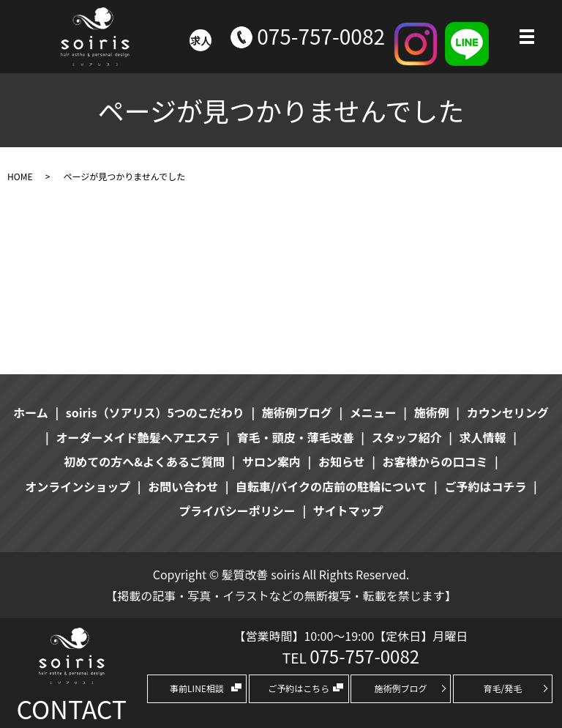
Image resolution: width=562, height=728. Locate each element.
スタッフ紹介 (407, 437)
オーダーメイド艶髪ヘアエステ (137, 437)
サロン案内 (271, 461)
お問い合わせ (183, 486)
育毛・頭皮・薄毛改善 (296, 437)
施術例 (432, 412)
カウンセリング (508, 412)
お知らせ (342, 461)
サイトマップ (348, 510)
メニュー (373, 412)
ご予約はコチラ (485, 486)
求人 (201, 40)
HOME (20, 176)
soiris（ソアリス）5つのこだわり (155, 412)
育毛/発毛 (503, 688)
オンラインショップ (78, 486)
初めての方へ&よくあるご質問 (144, 461)
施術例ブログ (401, 688)
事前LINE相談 (197, 688)
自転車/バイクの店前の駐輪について (331, 486)
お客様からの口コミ (435, 461)
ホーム (31, 412)
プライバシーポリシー (237, 510)
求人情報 (483, 437)
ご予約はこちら (299, 688)
